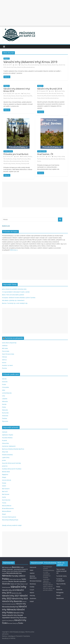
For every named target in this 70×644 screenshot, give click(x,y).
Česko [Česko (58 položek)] (21, 623)
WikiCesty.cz (14, 250)
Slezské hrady (7, 164)
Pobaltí (58, 595)
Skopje (4, 477)
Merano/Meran (7, 506)
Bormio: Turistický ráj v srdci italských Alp (15, 303)
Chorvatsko (5, 387)
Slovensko (5, 416)
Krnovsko (24, 159)
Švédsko (5, 418)
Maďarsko (59, 590)
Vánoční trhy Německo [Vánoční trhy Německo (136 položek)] (14, 608)
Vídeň (32, 570)
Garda (4, 497)
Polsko (4, 407)
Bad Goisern (6, 489)
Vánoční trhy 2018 (27, 96)
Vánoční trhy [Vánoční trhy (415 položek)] (19, 587)
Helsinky (32, 596)
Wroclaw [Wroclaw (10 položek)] (10, 623)
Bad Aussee (6, 494)
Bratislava (33, 584)
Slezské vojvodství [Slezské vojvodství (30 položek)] (20, 581)
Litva (4, 396)
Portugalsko (60, 593)
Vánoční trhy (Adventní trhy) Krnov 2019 (30, 62)
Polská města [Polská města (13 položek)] (13, 579)
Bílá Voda (5, 348)
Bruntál (59, 91)
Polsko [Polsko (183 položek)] (6, 579)
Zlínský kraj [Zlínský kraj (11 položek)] (15, 623)
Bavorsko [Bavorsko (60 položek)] (16, 567)
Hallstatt (5, 432)
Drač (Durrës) (6, 500)
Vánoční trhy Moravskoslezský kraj (26, 67)
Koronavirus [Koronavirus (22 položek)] (22, 571)
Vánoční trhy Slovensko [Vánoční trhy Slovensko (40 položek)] (18, 618)
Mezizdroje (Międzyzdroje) (10, 520)
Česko (22, 65)
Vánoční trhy (55, 65)
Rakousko (5, 410)
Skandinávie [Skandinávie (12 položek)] (5, 582)
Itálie (4, 390)
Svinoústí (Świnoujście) (9, 517)
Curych (32, 590)
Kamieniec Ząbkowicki (9, 446)
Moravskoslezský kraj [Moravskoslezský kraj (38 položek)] (14, 573)
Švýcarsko (5, 421)
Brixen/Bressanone (8, 508)
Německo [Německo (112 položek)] (7, 576)
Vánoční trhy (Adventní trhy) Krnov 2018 (17, 90)
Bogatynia (5, 474)
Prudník (4, 440)
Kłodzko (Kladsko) (7, 455)
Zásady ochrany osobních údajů (12, 525)
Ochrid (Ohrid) (7, 480)
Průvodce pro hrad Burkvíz (16, 154)
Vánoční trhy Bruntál (52, 96)
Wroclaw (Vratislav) (36, 581)
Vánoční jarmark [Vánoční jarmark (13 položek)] (6, 587)
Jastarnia (5, 466)
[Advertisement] (35, 13)
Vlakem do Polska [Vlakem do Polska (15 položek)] (15, 584)
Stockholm (33, 598)
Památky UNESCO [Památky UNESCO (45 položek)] (18, 576)
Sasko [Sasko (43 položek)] (24, 579)
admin (16, 65)
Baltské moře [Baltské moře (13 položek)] (8, 567)
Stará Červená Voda (8, 354)
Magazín (7, 59)
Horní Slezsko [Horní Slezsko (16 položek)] (14, 571)
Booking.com (6, 226)
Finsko (4, 384)
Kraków (32, 587)
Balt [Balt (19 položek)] (3, 567)
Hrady (14, 159)
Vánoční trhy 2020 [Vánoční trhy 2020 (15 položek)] (16, 593)
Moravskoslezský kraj (33, 65)
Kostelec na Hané (7, 365)
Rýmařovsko (62, 159)
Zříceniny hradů (25, 164)
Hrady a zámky (8, 151)
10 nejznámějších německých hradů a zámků (16, 292)
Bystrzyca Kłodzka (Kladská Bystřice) (13, 449)
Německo (5, 401)
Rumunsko (5, 413)
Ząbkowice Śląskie (8, 435)
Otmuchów (5, 443)
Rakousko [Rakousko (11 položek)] (19, 579)
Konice (4, 363)
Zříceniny (18, 164)
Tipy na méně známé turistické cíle (61, 571)
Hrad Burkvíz (9, 159)
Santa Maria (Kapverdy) (9, 343)
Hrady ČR (19, 159)
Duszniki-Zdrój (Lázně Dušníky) (11, 463)
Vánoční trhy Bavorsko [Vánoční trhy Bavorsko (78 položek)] (12, 601)
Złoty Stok (5, 452)
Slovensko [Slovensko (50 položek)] (6, 584)
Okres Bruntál (43, 65)
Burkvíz (30, 156)
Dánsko (4, 379)
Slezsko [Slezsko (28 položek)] (11, 581)
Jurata (4, 460)
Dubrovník (33, 567)
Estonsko (5, 382)
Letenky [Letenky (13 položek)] (4, 573)
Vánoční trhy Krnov (19, 98)
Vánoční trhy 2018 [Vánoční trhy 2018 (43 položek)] (9, 590)
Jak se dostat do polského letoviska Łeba (14, 289)
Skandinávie (60, 598)
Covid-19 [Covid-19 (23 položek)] (25, 569)
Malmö (32, 593)
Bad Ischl (5, 491)
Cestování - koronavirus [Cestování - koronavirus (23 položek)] (14, 569)
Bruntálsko (25, 156)
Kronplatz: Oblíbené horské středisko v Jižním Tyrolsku (19, 298)
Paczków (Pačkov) (7, 438)
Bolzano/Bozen (7, 511)
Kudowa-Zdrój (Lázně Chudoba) (12, 469)
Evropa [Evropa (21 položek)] (4, 571)
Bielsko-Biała (6, 472)
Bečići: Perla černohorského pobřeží (13, 295)
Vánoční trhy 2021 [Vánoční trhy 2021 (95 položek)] (11, 596)
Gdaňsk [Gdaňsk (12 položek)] (8, 571)
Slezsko (49, 65)
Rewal (4, 514)
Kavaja (4, 483)
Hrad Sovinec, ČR (45, 154)
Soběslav (5, 346)
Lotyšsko (5, 399)
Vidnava (5, 357)
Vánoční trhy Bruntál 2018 (50, 89)
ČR (4, 159)
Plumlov (5, 368)
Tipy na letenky (61, 584)
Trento (4, 503)
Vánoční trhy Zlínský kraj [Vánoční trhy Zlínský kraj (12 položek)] (8, 620)
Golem (4, 486)
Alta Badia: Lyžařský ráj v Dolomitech (13, 300)
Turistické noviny (61, 576)
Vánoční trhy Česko (12, 67)
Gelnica (4, 360)
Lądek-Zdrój (6, 457)
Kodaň (32, 601)
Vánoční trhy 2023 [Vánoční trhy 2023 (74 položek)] (20, 598)
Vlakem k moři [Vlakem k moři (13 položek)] (24, 584)
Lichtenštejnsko (7, 393)
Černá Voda (6, 351)
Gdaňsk (32, 573)
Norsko (4, 404)
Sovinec (39, 161)
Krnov (26, 65)
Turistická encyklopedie (14, 338)
